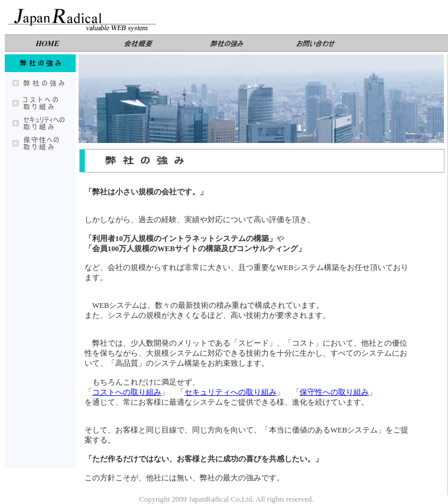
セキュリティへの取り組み (231, 392)
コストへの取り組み (127, 392)
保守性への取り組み (334, 392)
